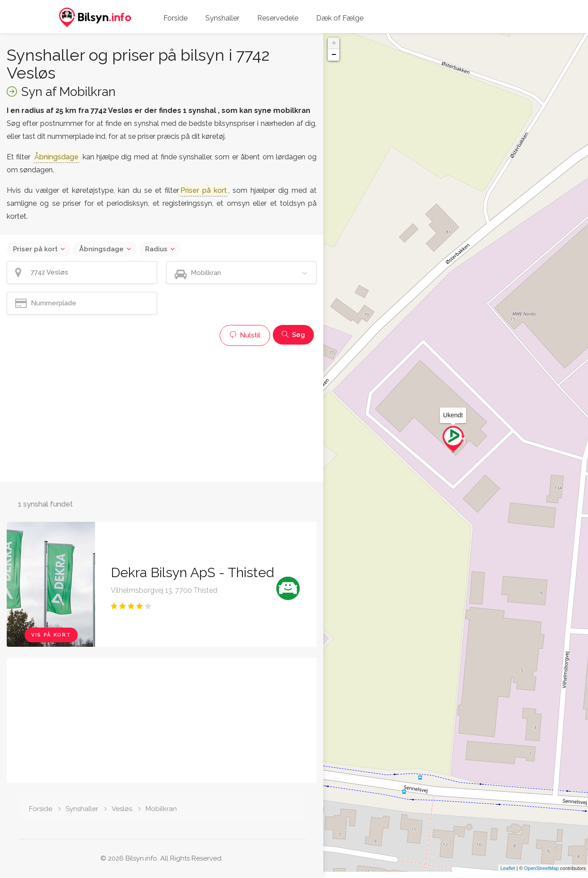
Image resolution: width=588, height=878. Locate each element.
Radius (156, 249)
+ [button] (334, 43)
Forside (175, 18)
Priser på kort (35, 249)
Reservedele (278, 18)
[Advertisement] (162, 413)
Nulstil (245, 335)
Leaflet (508, 874)
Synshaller (222, 18)
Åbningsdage (101, 249)
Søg (293, 335)
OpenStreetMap (542, 874)
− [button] (334, 55)
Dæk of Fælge (340, 18)
